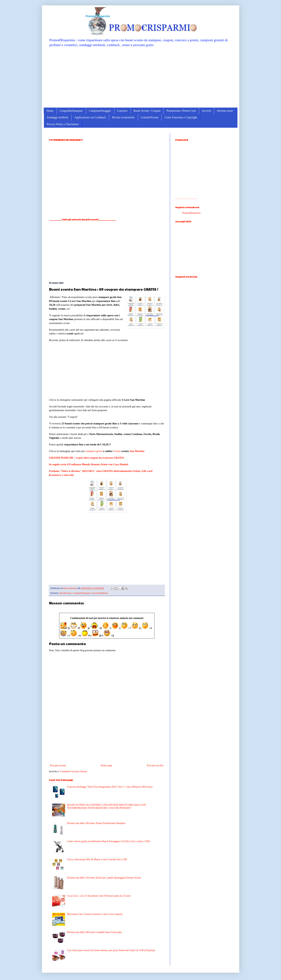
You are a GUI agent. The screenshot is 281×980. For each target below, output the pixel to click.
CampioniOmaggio (100, 111)
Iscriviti (206, 111)
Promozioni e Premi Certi (181, 111)
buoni (117, 451)
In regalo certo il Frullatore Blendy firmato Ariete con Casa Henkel (89, 464)
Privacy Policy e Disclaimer (63, 124)
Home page (106, 765)
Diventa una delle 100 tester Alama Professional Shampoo (96, 823)
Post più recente (58, 765)
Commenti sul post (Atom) (73, 771)
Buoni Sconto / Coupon (147, 111)
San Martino (137, 451)
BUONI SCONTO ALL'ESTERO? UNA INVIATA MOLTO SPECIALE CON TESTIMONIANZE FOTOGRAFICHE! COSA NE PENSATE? (106, 806)
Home (50, 111)
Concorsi (122, 111)
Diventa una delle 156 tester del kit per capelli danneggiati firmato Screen (104, 878)
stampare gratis (94, 451)
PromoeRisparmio (192, 213)
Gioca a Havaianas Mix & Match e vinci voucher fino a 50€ (97, 859)
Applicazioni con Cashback (90, 117)
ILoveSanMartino (100, 593)
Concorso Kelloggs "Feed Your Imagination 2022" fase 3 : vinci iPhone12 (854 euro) (110, 787)
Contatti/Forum (150, 117)
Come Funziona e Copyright (181, 117)
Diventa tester (225, 111)
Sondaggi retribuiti (58, 117)
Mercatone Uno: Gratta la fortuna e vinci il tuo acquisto (95, 914)
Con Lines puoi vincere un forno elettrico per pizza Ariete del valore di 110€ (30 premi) (111, 950)
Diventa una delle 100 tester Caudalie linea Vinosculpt (94, 932)
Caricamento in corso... (187, 199)
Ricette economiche (123, 117)
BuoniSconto (66, 593)
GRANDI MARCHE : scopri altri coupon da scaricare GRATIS (87, 458)
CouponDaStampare (71, 111)
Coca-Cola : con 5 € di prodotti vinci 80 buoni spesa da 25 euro (99, 896)
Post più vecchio (155, 765)
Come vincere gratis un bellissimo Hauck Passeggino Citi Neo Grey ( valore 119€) (109, 841)
